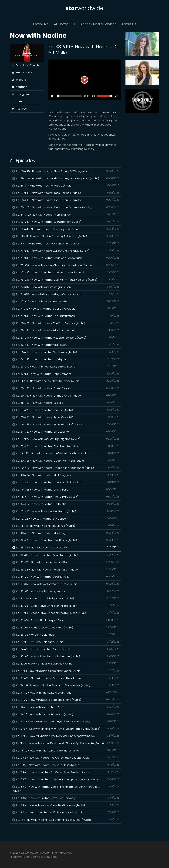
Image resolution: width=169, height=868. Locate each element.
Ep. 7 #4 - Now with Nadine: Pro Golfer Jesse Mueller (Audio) (65, 772)
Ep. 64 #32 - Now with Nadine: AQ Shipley (65, 359)
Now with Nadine (38, 35)
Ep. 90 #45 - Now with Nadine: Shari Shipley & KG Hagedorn (65, 171)
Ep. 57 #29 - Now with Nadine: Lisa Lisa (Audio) (65, 410)
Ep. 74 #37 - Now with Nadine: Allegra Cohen (65, 287)
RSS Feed (19, 109)
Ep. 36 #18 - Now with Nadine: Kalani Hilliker (65, 562)
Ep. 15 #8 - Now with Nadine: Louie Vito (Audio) (65, 714)
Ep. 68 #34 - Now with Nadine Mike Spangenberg (65, 330)
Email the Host (22, 72)
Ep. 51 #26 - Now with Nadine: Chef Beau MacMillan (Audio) (65, 453)
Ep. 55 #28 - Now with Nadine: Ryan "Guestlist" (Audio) (65, 424)
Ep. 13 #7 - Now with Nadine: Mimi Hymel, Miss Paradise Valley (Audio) (65, 729)
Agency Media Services (98, 24)
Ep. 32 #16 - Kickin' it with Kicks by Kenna (65, 591)
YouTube (19, 87)
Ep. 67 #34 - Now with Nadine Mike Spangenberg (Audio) (65, 338)
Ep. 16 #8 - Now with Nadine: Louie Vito (65, 707)
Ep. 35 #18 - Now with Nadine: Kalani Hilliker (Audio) (65, 570)
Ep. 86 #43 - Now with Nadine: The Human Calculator (65, 200)
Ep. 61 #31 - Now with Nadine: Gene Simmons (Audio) (65, 381)
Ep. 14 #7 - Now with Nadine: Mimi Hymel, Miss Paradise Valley (65, 721)
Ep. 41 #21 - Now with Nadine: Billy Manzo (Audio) (65, 526)
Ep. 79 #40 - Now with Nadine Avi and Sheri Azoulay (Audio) (65, 251)
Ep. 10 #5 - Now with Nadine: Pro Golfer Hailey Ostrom (65, 751)
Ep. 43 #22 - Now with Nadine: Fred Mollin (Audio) (65, 511)
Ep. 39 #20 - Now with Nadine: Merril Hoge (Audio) (65, 540)
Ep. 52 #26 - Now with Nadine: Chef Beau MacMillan (65, 446)
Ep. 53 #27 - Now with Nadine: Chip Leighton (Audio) (65, 439)
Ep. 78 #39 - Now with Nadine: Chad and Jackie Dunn (65, 258)
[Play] (84, 80)
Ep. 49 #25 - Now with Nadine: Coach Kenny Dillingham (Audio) (65, 468)
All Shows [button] (61, 24)
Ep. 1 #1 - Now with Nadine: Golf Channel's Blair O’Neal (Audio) (65, 820)
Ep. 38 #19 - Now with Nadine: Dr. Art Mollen (65, 548)
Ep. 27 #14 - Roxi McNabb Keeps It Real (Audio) (65, 628)
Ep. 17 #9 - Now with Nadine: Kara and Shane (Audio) (65, 700)
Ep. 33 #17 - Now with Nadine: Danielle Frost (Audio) (65, 584)
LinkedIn (19, 101)
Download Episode (25, 65)
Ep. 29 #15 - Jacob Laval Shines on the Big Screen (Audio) (65, 613)
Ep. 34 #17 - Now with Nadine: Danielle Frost (65, 577)
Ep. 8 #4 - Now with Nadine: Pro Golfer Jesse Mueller (65, 765)
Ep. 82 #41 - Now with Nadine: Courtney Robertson (65, 229)
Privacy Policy (18, 857)
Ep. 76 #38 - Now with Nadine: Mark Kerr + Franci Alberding (65, 272)
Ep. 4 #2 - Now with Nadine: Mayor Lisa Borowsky (65, 798)
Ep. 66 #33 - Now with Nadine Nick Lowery (65, 345)
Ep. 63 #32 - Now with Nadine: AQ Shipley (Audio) (65, 367)
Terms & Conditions (45, 857)
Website (19, 80)
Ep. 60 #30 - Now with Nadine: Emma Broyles (65, 388)
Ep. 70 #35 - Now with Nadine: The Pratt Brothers (65, 316)
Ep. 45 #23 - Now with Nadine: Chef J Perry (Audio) (65, 497)
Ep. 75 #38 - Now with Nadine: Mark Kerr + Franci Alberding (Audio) (65, 280)
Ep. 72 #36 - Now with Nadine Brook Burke (65, 301)
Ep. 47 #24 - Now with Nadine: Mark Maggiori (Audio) (65, 482)
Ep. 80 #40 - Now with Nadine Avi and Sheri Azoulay (65, 244)
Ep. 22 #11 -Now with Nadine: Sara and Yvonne (65, 664)
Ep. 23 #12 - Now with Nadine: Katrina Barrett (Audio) (65, 656)
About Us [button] (129, 24)
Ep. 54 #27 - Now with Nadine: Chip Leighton (65, 432)
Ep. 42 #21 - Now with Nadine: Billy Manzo (65, 519)
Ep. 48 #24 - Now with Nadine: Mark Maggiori (65, 475)
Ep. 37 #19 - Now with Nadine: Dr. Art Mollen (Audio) (65, 555)
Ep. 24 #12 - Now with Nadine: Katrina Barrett (65, 649)
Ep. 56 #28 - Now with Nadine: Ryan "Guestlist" (65, 417)
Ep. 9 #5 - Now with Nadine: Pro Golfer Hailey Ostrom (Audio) (65, 758)
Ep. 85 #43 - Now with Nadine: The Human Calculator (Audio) (65, 207)
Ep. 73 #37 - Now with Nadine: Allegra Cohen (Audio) (65, 294)
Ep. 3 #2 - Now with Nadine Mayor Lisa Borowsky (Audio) (65, 805)
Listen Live (41, 24)
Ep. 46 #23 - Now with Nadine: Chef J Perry (65, 490)
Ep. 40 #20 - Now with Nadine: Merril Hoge (65, 533)
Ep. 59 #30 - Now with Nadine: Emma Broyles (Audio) (65, 396)
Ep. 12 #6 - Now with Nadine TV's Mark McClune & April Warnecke (65, 736)
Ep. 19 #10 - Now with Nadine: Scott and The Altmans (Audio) (65, 685)
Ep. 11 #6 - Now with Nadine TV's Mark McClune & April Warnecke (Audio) (65, 743)
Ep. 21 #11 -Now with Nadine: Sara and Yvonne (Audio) (65, 671)
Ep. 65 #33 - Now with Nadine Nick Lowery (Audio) (65, 352)
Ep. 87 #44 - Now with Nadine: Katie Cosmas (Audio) (65, 193)
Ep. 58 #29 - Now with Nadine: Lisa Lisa (65, 403)
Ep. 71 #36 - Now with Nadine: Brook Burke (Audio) (65, 309)
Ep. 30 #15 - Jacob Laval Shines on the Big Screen (65, 606)
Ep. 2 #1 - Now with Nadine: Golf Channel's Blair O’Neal (65, 812)
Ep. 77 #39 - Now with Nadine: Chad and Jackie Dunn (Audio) (65, 265)
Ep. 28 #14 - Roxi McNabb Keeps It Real (65, 620)
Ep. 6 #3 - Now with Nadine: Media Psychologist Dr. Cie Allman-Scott (65, 779)
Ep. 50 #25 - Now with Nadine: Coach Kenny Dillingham (65, 461)
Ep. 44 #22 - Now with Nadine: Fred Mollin (65, 504)
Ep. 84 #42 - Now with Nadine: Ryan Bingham (65, 215)
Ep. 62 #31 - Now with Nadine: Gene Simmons (65, 374)
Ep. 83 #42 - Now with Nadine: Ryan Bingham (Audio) (65, 222)
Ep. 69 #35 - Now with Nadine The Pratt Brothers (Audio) (65, 323)
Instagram (20, 94)
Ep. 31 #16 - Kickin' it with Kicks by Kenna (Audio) (65, 598)
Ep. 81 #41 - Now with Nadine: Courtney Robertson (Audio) (65, 236)
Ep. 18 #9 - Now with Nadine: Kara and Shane (65, 693)
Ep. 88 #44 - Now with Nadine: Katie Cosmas (65, 186)
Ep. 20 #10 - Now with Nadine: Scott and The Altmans (65, 678)
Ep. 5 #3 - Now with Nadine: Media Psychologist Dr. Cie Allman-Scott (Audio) (65, 789)
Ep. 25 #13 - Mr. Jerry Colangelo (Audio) (65, 642)
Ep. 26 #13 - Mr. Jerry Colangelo (65, 635)
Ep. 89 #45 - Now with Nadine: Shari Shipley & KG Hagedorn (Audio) (65, 178)
